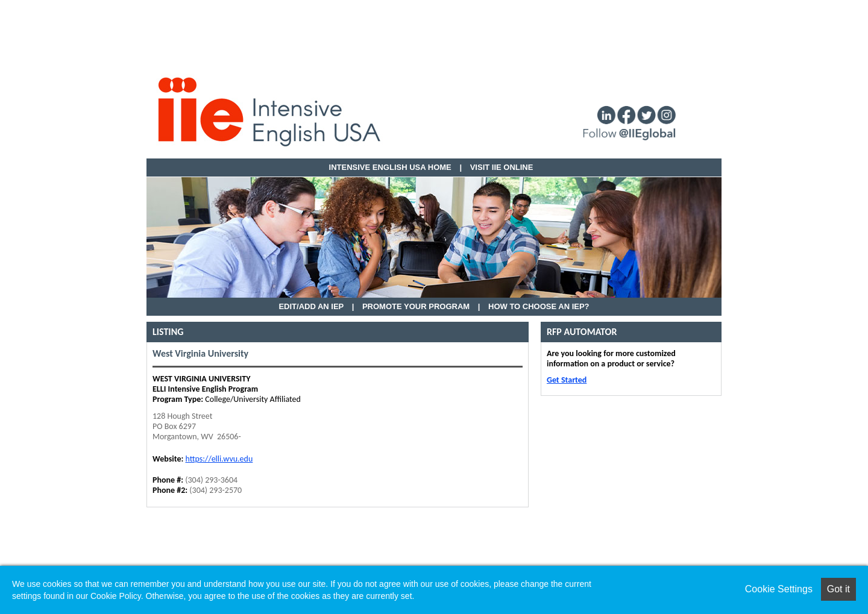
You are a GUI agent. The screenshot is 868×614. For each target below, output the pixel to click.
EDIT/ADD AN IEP (311, 306)
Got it (838, 589)
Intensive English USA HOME (390, 167)
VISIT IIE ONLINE (502, 167)
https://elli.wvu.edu (219, 459)
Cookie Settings (779, 589)
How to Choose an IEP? (539, 306)
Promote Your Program (416, 306)
